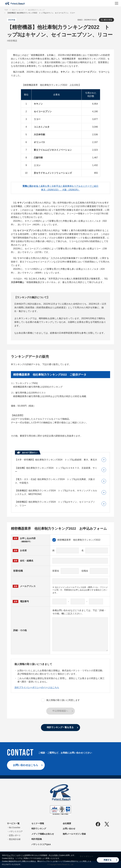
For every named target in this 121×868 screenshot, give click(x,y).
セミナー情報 (38, 823)
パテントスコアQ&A (41, 844)
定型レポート (15, 835)
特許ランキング (39, 829)
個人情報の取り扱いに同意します (60, 700)
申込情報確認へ (60, 711)
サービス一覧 (13, 823)
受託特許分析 (15, 839)
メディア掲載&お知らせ (43, 834)
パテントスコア (16, 831)
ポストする (108, 20)
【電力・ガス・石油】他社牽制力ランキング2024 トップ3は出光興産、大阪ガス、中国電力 (55, 481)
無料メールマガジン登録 (74, 834)
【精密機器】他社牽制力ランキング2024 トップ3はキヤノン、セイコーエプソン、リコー (55, 504)
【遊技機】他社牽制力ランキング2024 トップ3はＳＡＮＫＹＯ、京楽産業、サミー (56, 470)
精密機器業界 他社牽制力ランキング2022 (76, 540)
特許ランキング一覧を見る (60, 727)
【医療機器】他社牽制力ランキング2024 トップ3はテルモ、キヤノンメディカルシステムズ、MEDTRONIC (56, 492)
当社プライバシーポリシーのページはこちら (37, 687)
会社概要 (67, 823)
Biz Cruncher (15, 828)
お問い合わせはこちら (26, 765)
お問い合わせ (69, 829)
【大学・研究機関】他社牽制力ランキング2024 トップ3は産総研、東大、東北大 (56, 460)
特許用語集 (37, 839)
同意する (108, 860)
